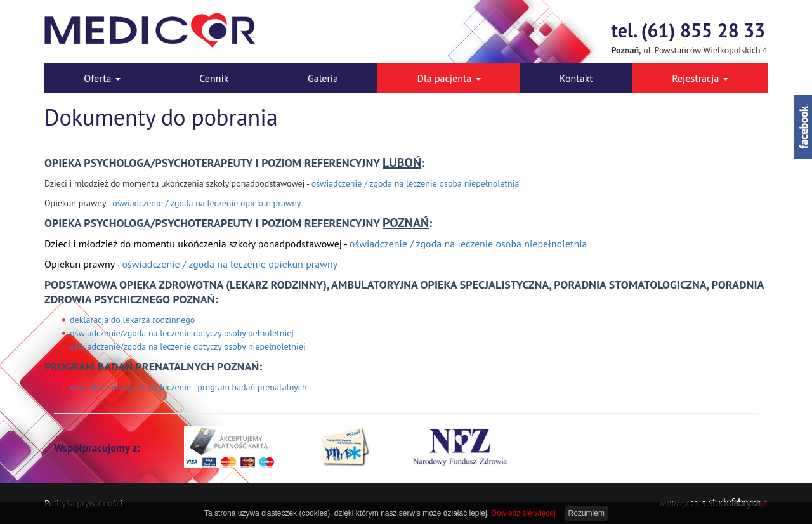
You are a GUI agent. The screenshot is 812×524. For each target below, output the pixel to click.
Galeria (323, 78)
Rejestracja (700, 78)
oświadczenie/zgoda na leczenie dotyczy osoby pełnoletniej (182, 333)
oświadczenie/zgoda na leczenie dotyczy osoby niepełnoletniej (188, 346)
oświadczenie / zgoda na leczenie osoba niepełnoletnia (416, 183)
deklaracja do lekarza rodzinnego (132, 320)
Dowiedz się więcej (523, 513)
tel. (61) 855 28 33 (689, 30)
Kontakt (576, 78)
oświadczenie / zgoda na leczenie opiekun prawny (206, 203)
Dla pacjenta (449, 78)
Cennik (214, 78)
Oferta (102, 78)
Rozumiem (586, 513)
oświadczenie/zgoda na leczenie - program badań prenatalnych (188, 387)
